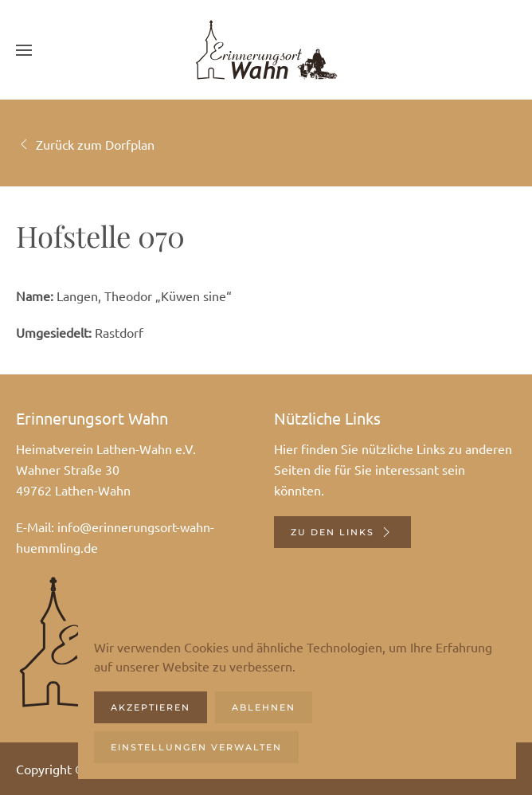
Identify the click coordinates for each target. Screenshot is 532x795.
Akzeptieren (151, 707)
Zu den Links (342, 532)
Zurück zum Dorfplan (85, 144)
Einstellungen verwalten (196, 747)
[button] (24, 50)
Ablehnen (264, 707)
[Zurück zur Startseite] (266, 50)
